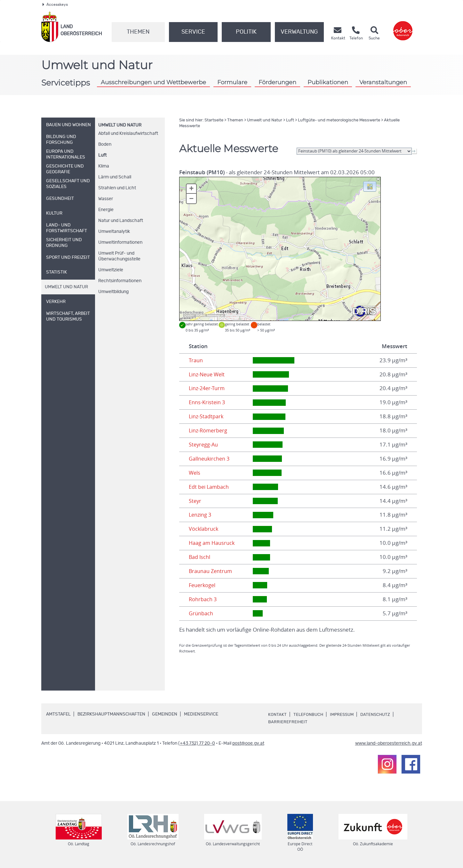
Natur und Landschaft (121, 221)
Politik (246, 32)
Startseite (214, 120)
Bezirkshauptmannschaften (111, 714)
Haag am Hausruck (212, 543)
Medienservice (201, 714)
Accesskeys (55, 4)
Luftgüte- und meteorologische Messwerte (339, 120)
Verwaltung (299, 32)
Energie (106, 210)
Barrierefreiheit (288, 722)
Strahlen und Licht (117, 188)
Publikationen (328, 82)
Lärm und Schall (115, 177)
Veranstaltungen (383, 82)
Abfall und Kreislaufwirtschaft (128, 134)
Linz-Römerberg (209, 430)
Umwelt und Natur (120, 125)
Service (193, 32)
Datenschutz (379, 715)
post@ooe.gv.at (248, 743)
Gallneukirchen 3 (210, 459)
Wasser (106, 199)
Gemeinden (165, 714)
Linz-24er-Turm (208, 388)
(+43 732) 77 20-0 (197, 743)
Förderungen (277, 82)
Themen (138, 32)
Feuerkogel (203, 585)
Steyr (195, 501)
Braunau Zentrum (211, 571)
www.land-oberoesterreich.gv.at (389, 743)
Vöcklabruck (204, 529)
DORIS (201, 315)
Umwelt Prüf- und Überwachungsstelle (119, 256)
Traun (196, 360)
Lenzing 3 (201, 515)
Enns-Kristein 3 (207, 402)
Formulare (232, 82)
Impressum (344, 715)
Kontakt (277, 715)
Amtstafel (58, 714)
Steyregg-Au (204, 445)
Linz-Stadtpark (207, 416)
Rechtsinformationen (120, 281)
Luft (102, 155)
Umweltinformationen (120, 242)
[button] (370, 186)
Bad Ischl (200, 557)
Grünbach (201, 613)
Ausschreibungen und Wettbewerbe (153, 82)
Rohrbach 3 (203, 599)
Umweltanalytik (114, 232)
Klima (104, 166)
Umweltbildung (113, 292)
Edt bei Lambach (209, 487)
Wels (195, 473)
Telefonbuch (309, 715)
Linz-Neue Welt (208, 374)
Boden (105, 144)
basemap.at (215, 315)
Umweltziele (111, 270)
